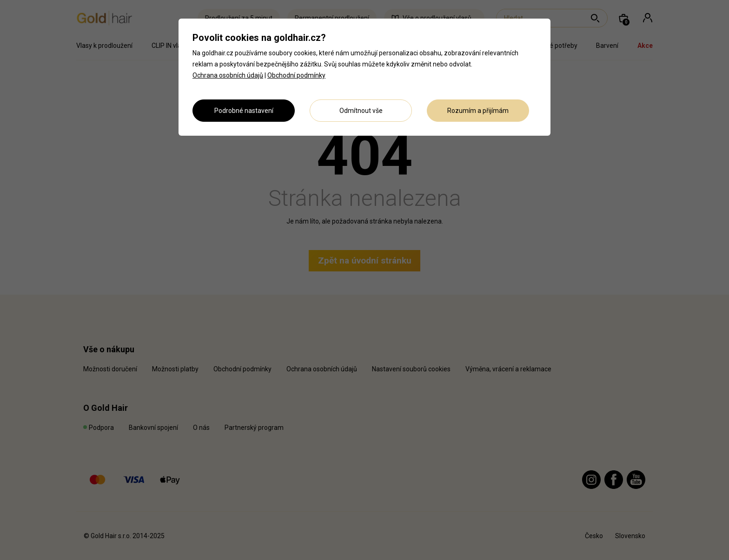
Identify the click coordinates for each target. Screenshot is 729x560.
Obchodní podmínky (296, 75)
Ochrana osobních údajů (228, 75)
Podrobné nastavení (244, 111)
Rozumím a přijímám (478, 111)
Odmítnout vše (361, 111)
